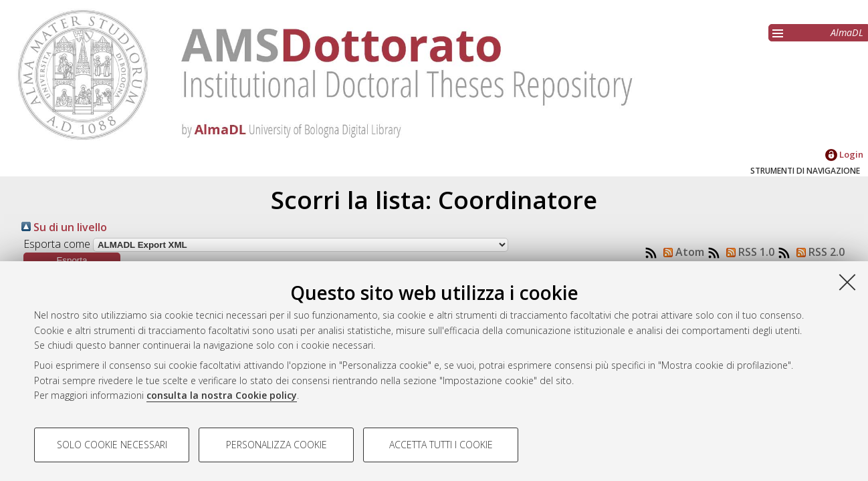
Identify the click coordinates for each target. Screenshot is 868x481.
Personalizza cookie (277, 445)
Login (844, 154)
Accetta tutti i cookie (441, 445)
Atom (681, 252)
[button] (72, 260)
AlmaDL (847, 32)
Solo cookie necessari (112, 445)
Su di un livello (64, 227)
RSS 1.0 (748, 252)
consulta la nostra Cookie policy (222, 395)
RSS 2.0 (818, 252)
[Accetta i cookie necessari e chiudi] (847, 282)
